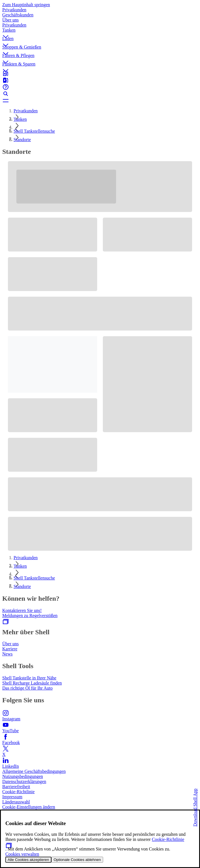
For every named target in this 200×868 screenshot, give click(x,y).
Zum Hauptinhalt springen (26, 5)
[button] (100, 32)
